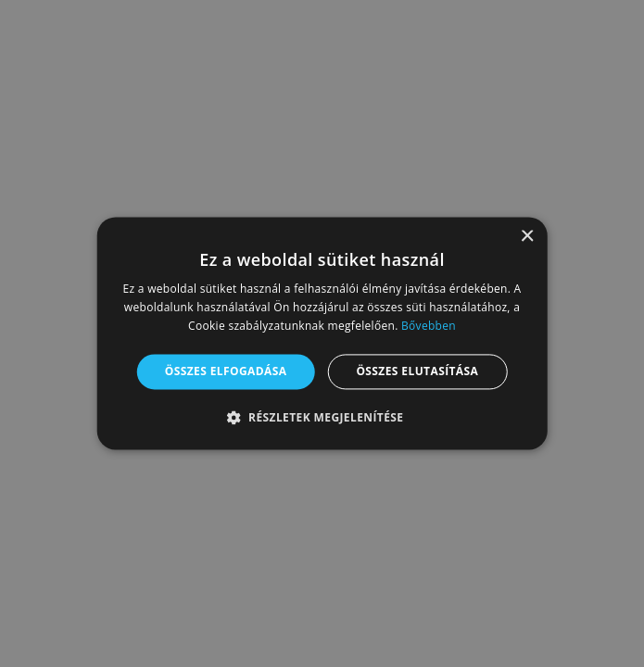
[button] (322, 418)
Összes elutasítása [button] (417, 371)
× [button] (527, 237)
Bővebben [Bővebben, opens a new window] (429, 326)
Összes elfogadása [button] (226, 371)
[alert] (322, 333)
